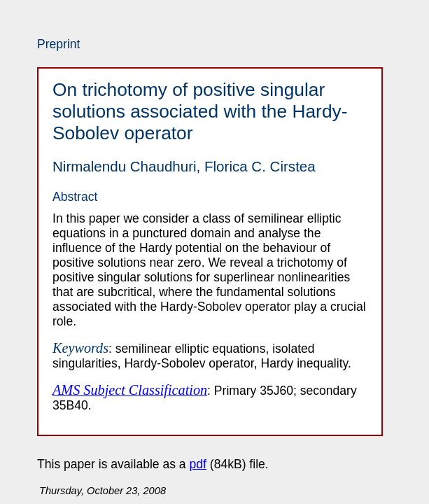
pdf (198, 464)
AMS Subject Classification (130, 390)
